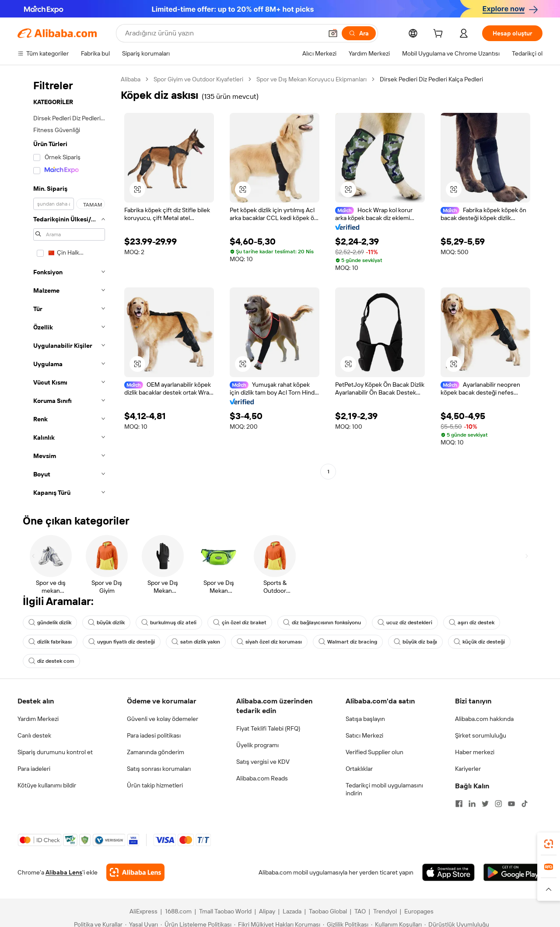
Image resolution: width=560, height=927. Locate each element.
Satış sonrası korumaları (159, 769)
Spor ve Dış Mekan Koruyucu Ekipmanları (311, 79)
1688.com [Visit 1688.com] (178, 911)
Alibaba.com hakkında (484, 719)
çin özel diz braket (240, 623)
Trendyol (385, 911)
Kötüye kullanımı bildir (47, 785)
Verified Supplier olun (374, 752)
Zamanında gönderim (156, 752)
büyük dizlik (106, 623)
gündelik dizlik (50, 623)
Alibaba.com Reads (262, 778)
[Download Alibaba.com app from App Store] (448, 872)
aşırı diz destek (472, 623)
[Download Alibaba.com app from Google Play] (513, 872)
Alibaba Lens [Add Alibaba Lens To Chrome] (64, 872)
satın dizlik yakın (196, 642)
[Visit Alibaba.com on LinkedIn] (472, 804)
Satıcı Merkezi (364, 735)
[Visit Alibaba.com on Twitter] (485, 804)
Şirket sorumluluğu (481, 735)
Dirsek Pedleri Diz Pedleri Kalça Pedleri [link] (431, 79)
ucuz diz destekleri (405, 623)
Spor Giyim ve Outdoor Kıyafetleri (198, 79)
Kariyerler (468, 769)
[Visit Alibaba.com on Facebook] (459, 804)
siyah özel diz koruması (269, 642)
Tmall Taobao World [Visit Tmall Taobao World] (225, 911)
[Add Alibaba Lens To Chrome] (135, 872)
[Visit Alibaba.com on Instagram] (498, 804)
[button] (333, 33)
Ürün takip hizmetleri (155, 785)
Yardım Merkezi (38, 719)
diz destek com (51, 661)
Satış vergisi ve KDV (263, 762)
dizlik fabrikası (50, 642)
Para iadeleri (34, 769)
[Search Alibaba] (223, 33)
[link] (549, 844)
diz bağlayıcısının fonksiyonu (322, 623)
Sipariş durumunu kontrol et (55, 752)
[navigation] (66, 289)
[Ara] (359, 33)
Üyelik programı (257, 745)
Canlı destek (34, 735)
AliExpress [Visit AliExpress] (143, 911)
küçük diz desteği (479, 642)
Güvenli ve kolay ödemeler (163, 719)
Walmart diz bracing (348, 642)
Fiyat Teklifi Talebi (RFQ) (268, 728)
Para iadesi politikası (154, 735)
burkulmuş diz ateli (169, 623)
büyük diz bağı (415, 642)
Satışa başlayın (365, 719)
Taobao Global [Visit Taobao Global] (328, 911)
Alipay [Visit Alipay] (267, 911)
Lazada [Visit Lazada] (292, 911)
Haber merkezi (475, 752)
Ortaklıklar (359, 769)
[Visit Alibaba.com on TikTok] (525, 804)
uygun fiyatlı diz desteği (122, 642)
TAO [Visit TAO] (360, 911)
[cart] (440, 35)
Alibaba (131, 79)
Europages (419, 911)
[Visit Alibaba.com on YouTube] (511, 804)
